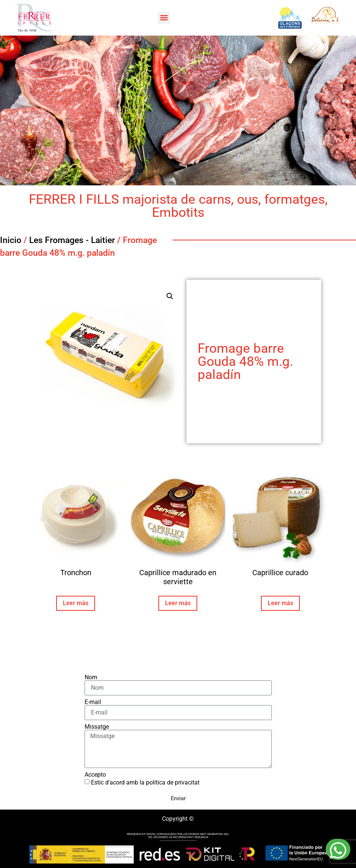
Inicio (11, 240)
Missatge (97, 727)
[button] (164, 18)
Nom (91, 677)
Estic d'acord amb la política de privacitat (145, 782)
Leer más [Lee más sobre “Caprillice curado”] (280, 603)
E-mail (93, 702)
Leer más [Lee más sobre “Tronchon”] (76, 603)
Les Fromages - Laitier (72, 240)
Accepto (95, 775)
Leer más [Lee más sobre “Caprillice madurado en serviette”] (178, 603)
